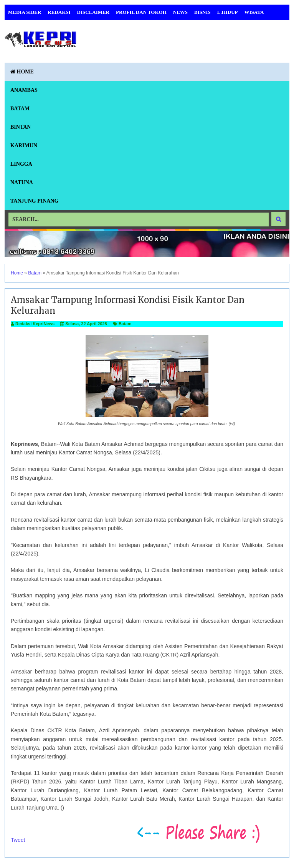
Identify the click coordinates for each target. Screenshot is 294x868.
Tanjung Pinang (34, 201)
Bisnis (202, 12)
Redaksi (59, 12)
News (180, 12)
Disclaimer (93, 12)
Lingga (21, 164)
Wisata (254, 12)
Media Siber (25, 12)
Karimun (24, 145)
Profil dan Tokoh (141, 12)
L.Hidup (228, 12)
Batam (20, 109)
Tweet (18, 840)
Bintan (21, 127)
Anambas (24, 90)
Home (22, 72)
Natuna (22, 182)
